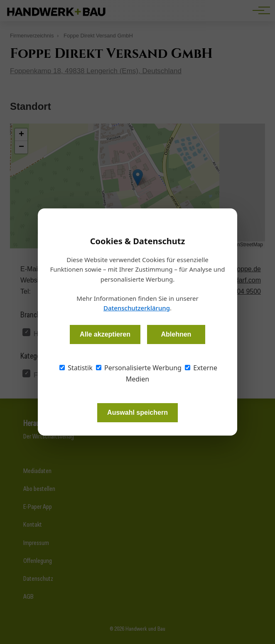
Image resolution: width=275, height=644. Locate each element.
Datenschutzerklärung (137, 308)
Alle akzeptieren (105, 334)
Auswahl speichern (137, 412)
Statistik (76, 368)
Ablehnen (176, 334)
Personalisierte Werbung (139, 368)
